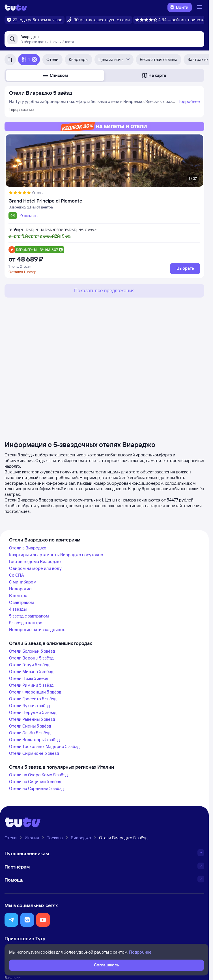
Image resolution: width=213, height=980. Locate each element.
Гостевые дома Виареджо (35, 561)
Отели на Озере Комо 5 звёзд (38, 775)
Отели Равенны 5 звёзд (32, 719)
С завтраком (21, 602)
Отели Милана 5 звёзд (31, 672)
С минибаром (23, 582)
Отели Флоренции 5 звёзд (35, 692)
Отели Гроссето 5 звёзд (33, 699)
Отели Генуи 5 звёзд (29, 665)
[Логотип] (16, 7)
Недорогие (20, 589)
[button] (55, 75)
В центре (18, 596)
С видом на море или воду (35, 568)
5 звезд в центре (26, 623)
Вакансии (12, 977)
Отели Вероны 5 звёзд (31, 658)
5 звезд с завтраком (29, 616)
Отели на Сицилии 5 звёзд (35, 782)
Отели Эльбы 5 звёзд (30, 733)
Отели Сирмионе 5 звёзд (34, 753)
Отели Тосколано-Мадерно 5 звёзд (44, 746)
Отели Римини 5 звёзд (31, 685)
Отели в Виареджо (28, 548)
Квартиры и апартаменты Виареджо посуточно (56, 555)
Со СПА (17, 575)
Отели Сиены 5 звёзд (30, 726)
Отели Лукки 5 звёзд (30, 706)
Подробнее (189, 101)
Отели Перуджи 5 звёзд (33, 712)
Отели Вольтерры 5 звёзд (35, 740)
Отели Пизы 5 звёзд (29, 678)
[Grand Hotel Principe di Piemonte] (104, 201)
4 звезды (18, 609)
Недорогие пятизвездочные (37, 630)
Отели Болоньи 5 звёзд (32, 651)
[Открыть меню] (200, 7)
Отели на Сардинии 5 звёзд (36, 788)
